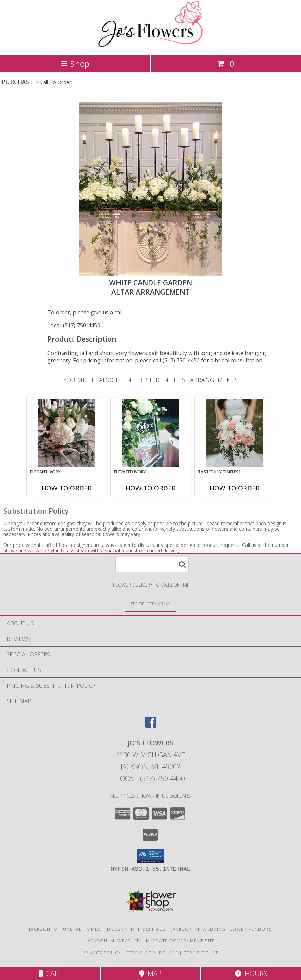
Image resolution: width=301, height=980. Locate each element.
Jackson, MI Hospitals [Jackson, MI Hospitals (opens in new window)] (136, 929)
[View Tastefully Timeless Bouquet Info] (234, 433)
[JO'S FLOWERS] (150, 46)
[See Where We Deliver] (151, 604)
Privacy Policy (102, 953)
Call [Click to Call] (50, 973)
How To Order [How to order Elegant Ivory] (67, 488)
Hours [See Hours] (251, 973)
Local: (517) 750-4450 (74, 325)
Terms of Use (201, 953)
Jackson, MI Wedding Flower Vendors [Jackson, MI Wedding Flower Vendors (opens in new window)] (222, 929)
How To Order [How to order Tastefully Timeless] (235, 488)
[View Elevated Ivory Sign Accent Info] (150, 433)
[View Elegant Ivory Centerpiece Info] (67, 433)
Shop (75, 63)
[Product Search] (152, 565)
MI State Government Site (180, 941)
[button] (150, 856)
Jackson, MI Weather (113, 941)
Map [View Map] (150, 973)
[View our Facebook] (151, 725)
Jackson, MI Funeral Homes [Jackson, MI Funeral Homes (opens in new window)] (65, 929)
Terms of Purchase (153, 953)
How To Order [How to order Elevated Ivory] (151, 488)
